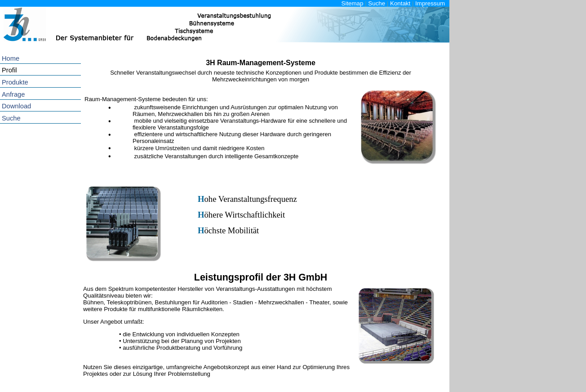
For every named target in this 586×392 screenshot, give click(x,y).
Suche (377, 3)
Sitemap (353, 3)
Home (11, 58)
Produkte (15, 82)
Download (16, 106)
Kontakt (400, 3)
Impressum (430, 3)
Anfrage (13, 94)
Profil (9, 70)
